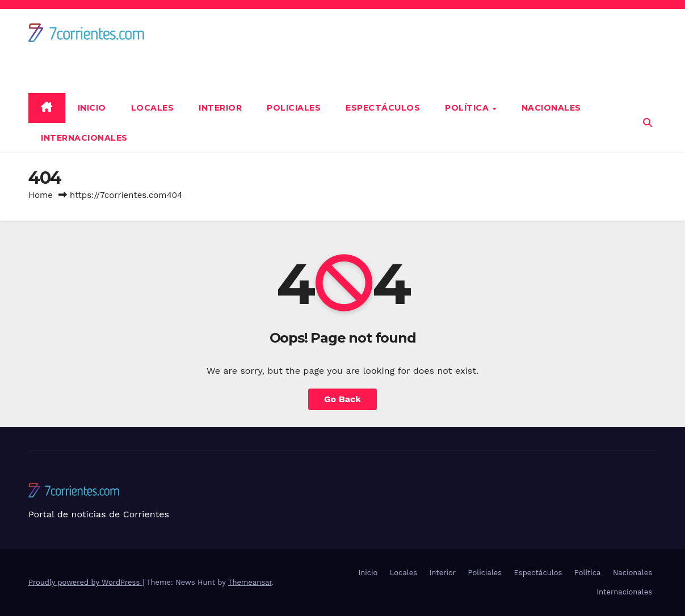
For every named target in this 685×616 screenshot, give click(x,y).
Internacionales (84, 138)
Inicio (92, 108)
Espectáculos (383, 108)
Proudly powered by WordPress (85, 582)
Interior (220, 108)
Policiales (294, 108)
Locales (153, 108)
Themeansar (250, 582)
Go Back (342, 399)
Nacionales (551, 108)
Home (41, 195)
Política (468, 108)
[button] (648, 123)
